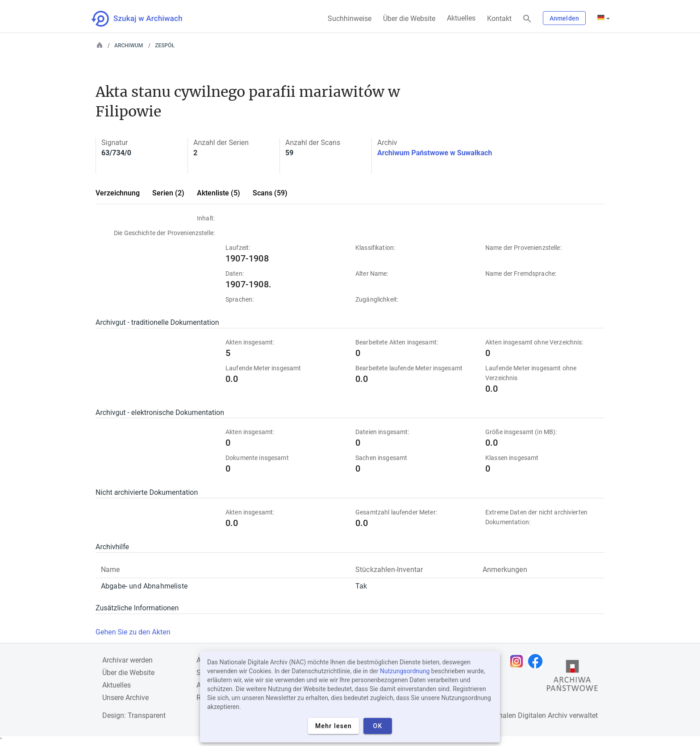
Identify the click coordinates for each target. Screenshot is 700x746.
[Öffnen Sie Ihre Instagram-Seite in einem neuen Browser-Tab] (519, 661)
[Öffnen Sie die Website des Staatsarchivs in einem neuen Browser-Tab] (572, 678)
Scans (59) (270, 193)
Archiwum (129, 46)
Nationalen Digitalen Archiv (525, 715)
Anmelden (564, 18)
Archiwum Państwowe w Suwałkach (435, 153)
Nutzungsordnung (405, 671)
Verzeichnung (118, 193)
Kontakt (499, 19)
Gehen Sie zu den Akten (133, 632)
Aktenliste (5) (219, 193)
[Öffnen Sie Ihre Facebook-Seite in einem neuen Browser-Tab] (537, 661)
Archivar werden (127, 660)
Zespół (165, 46)
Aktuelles (461, 18)
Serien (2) (168, 193)
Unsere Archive (125, 698)
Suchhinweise (350, 19)
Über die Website (409, 19)
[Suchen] (527, 19)
